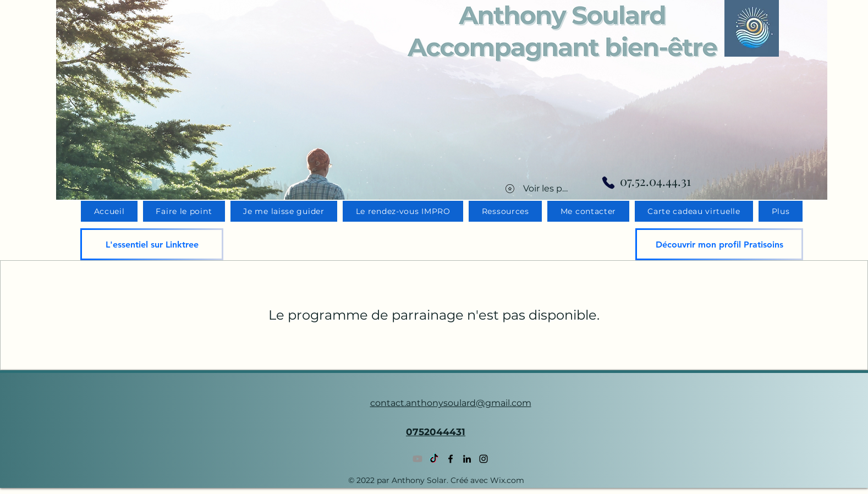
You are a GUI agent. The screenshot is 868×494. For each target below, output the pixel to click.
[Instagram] (484, 459)
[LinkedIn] (467, 459)
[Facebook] (451, 459)
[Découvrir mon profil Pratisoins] (719, 244)
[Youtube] (417, 459)
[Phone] (608, 183)
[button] (781, 211)
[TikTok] (434, 459)
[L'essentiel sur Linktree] (152, 244)
